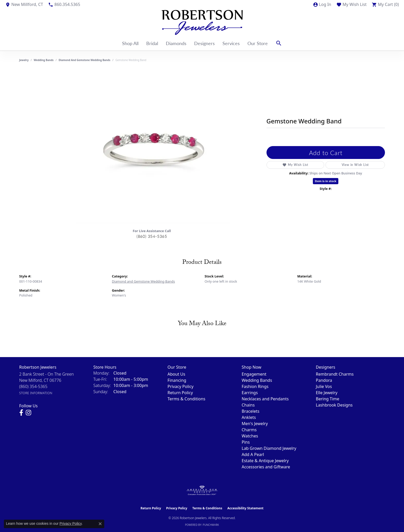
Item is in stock (326, 181)
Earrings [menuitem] (250, 393)
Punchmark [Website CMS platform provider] (211, 525)
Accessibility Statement (245, 508)
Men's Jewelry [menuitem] (255, 424)
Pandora (324, 380)
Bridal (152, 43)
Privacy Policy (181, 386)
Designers (204, 43)
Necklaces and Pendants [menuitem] (265, 399)
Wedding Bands (44, 60)
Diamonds (176, 43)
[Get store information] (36, 393)
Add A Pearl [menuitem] (253, 454)
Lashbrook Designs (334, 405)
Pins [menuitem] (246, 442)
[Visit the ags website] (202, 491)
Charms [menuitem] (249, 430)
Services (231, 43)
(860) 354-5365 (152, 236)
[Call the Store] (33, 386)
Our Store (258, 43)
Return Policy (180, 393)
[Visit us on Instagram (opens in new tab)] (28, 413)
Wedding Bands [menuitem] (257, 380)
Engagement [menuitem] (254, 374)
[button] (322, 4)
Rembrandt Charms (335, 374)
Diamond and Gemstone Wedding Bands (85, 60)
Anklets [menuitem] (249, 417)
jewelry (24, 60)
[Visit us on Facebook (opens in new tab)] (21, 413)
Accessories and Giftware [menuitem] (266, 467)
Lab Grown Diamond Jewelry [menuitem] (269, 448)
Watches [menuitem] (250, 436)
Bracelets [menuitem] (251, 411)
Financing (177, 380)
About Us (177, 374)
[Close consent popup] (100, 524)
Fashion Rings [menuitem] (255, 386)
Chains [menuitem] (248, 405)
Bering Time (328, 399)
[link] (24, 4)
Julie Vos (324, 386)
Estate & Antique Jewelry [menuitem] (265, 461)
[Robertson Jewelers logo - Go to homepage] (202, 22)
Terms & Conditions (187, 399)
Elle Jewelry (327, 393)
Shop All (130, 43)
